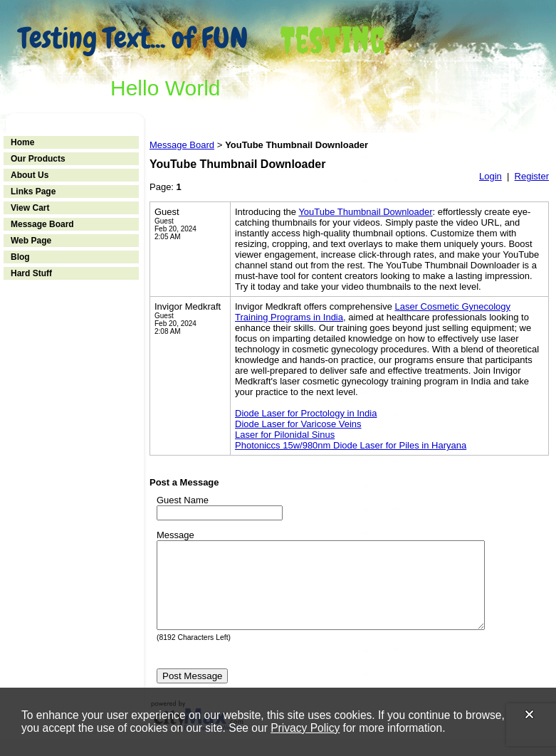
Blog (20, 257)
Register (532, 176)
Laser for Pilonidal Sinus (285, 435)
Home (22, 142)
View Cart (30, 208)
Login (491, 176)
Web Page (31, 241)
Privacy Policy (305, 728)
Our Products (38, 159)
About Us (30, 175)
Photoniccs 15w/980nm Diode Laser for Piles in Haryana (351, 445)
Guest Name (183, 500)
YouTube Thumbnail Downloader (365, 212)
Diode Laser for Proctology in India (306, 413)
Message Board (42, 224)
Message (175, 535)
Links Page (33, 191)
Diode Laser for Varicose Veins (298, 424)
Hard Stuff (31, 273)
